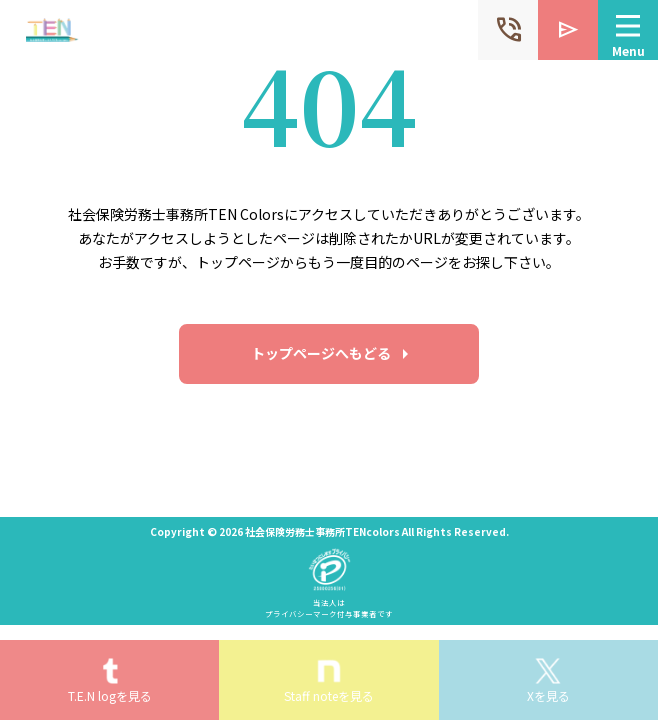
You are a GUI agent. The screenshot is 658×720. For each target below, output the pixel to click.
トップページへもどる (321, 353)
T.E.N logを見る (110, 695)
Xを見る (548, 695)
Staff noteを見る (329, 695)
